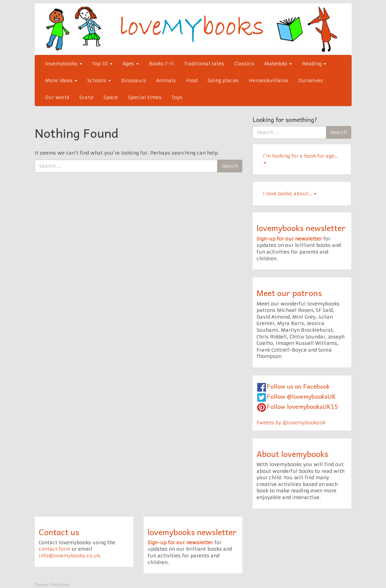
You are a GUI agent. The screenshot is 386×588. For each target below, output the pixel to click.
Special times (145, 97)
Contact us (59, 532)
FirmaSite (60, 585)
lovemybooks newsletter (301, 228)
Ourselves (311, 80)
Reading (314, 64)
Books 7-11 (161, 64)
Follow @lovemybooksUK (301, 396)
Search (230, 166)
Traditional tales (204, 64)
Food (192, 80)
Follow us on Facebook (298, 386)
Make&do (278, 64)
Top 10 (102, 64)
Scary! (86, 97)
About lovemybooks (292, 454)
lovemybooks (64, 64)
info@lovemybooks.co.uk (69, 556)
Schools (99, 80)
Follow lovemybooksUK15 (302, 406)
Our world (57, 97)
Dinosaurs (133, 80)
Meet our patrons (289, 293)
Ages (131, 64)
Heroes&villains (269, 80)
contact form (55, 549)
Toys (177, 97)
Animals (166, 80)
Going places (223, 80)
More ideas (61, 80)
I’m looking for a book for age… (301, 158)
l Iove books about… (290, 194)
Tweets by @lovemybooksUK (291, 423)
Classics (244, 64)
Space (111, 97)
